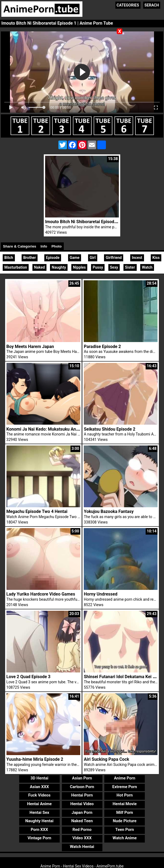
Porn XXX (39, 830)
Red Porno (82, 830)
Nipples (79, 267)
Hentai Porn (82, 795)
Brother (30, 258)
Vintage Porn (39, 838)
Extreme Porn (125, 787)
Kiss (156, 258)
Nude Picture (125, 821)
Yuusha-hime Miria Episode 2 (35, 759)
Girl (93, 258)
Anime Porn (125, 778)
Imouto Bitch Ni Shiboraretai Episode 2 (83, 222)
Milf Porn (125, 812)
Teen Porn (125, 830)
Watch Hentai (82, 847)
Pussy (98, 267)
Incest (137, 258)
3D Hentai (39, 778)
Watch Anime (125, 838)
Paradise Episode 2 (102, 347)
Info (44, 246)
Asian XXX (39, 787)
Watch (147, 267)
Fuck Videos (40, 795)
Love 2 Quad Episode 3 (29, 677)
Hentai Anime (39, 804)
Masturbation (16, 267)
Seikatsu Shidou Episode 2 (110, 429)
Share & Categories (20, 246)
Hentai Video (82, 804)
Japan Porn (82, 812)
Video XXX (82, 838)
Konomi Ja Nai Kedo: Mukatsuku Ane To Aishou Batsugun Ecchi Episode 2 (78, 429)
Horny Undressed (101, 594)
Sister (130, 267)
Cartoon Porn (82, 787)
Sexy (114, 267)
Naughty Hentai (40, 821)
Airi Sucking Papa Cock (106, 759)
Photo (56, 246)
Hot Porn (125, 795)
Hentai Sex (39, 812)
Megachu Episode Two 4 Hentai (37, 511)
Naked (39, 267)
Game (75, 258)
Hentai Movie (125, 804)
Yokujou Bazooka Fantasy (109, 511)
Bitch (9, 258)
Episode (53, 258)
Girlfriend (114, 258)
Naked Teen (82, 821)
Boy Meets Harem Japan (30, 347)
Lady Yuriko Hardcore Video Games (41, 594)
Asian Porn (82, 778)
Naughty (59, 267)
